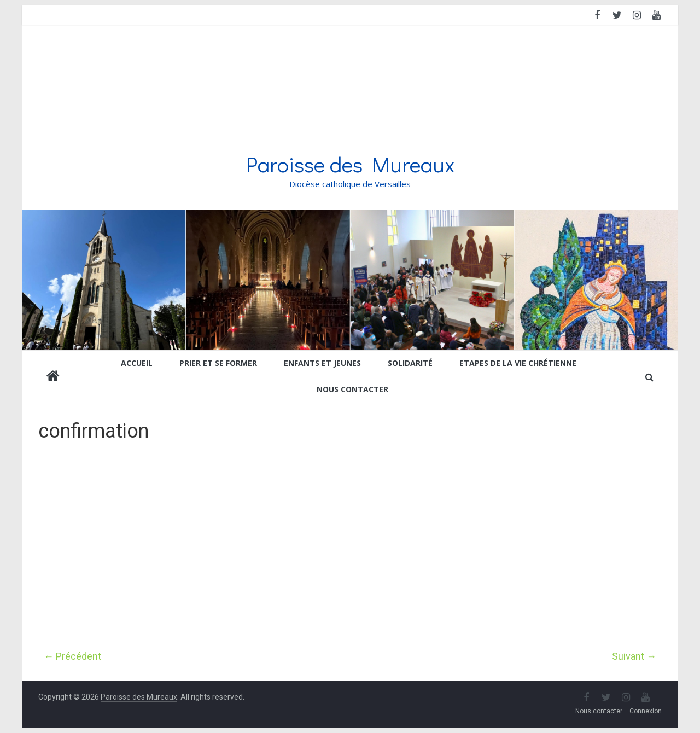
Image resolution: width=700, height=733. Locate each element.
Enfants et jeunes (322, 363)
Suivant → (634, 656)
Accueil (137, 363)
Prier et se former (218, 363)
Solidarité (410, 363)
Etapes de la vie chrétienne (518, 363)
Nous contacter (352, 389)
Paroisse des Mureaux (350, 164)
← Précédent (72, 656)
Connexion (646, 711)
